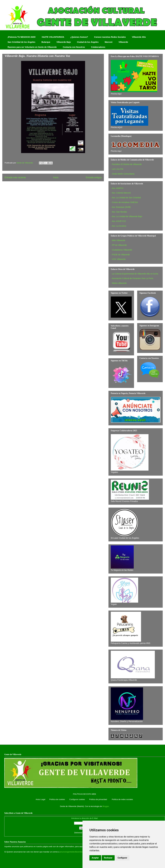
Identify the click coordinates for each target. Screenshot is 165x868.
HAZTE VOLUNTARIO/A (53, 37)
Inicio (56, 177)
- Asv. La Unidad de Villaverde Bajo (126, 216)
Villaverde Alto (139, 37)
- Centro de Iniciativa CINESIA (124, 202)
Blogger (106, 806)
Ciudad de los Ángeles (88, 42)
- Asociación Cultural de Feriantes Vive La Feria (132, 278)
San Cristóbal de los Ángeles (21, 42)
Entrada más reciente (15, 177)
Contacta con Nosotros (74, 47)
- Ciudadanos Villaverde (121, 250)
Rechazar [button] (108, 858)
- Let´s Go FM (117, 169)
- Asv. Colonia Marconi (121, 193)
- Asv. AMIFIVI (117, 188)
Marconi (109, 42)
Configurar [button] (122, 858)
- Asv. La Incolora (118, 226)
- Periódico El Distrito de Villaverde (126, 164)
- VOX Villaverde (118, 259)
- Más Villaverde (118, 240)
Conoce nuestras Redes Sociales (110, 37)
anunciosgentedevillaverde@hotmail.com (77, 852)
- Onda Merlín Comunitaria (123, 174)
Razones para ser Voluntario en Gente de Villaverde (32, 47)
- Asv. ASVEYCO (118, 221)
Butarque (46, 42)
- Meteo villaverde (119, 283)
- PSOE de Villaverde (120, 255)
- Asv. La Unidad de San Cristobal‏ (126, 198)
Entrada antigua (94, 177)
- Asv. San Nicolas (119, 212)
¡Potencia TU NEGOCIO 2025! (22, 37)
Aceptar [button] (95, 858)
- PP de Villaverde (119, 245)
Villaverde (123, 42)
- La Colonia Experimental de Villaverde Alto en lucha (134, 274)
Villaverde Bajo (64, 42)
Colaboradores (98, 47)
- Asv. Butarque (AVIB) (121, 207)
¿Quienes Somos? (79, 37)
